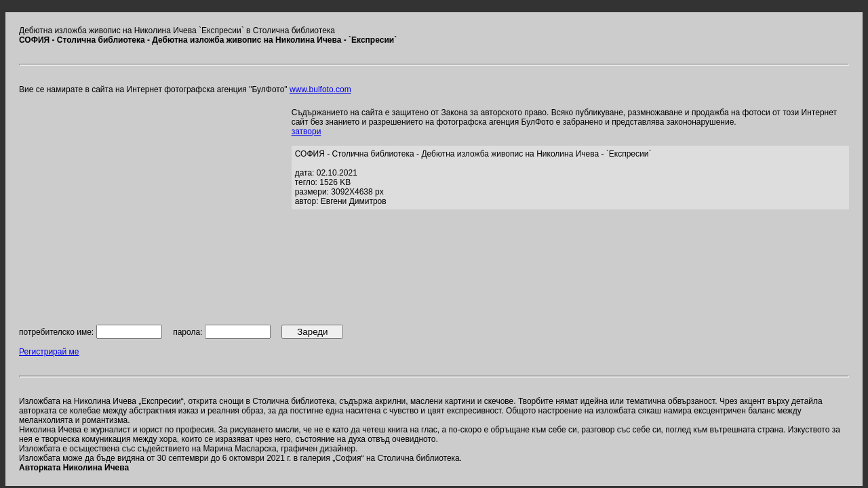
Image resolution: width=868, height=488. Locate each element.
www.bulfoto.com (320, 89)
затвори (307, 131)
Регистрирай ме (49, 352)
